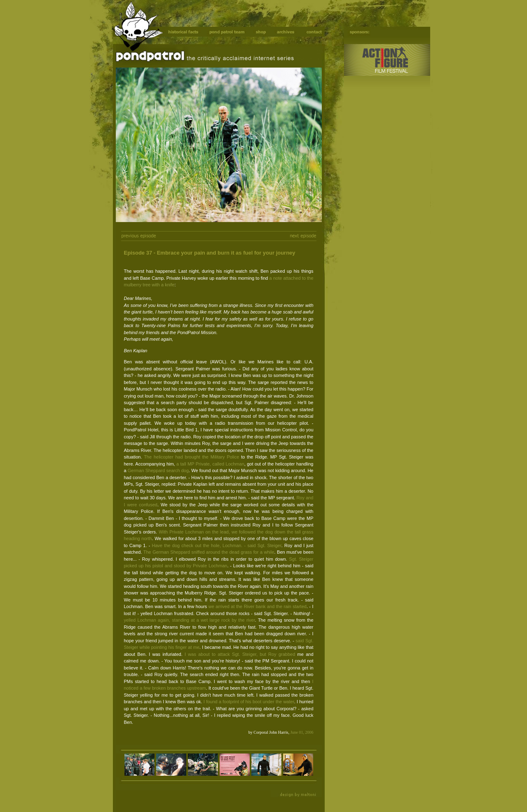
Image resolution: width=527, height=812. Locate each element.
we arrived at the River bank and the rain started (258, 606)
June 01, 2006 (302, 732)
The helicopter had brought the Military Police (191, 457)
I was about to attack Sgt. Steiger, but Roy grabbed (240, 654)
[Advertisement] (383, 218)
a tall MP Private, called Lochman (210, 464)
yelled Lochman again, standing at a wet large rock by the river (190, 620)
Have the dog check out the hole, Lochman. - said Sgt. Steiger (217, 545)
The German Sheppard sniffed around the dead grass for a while (209, 552)
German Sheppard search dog (158, 470)
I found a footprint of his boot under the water (249, 702)
